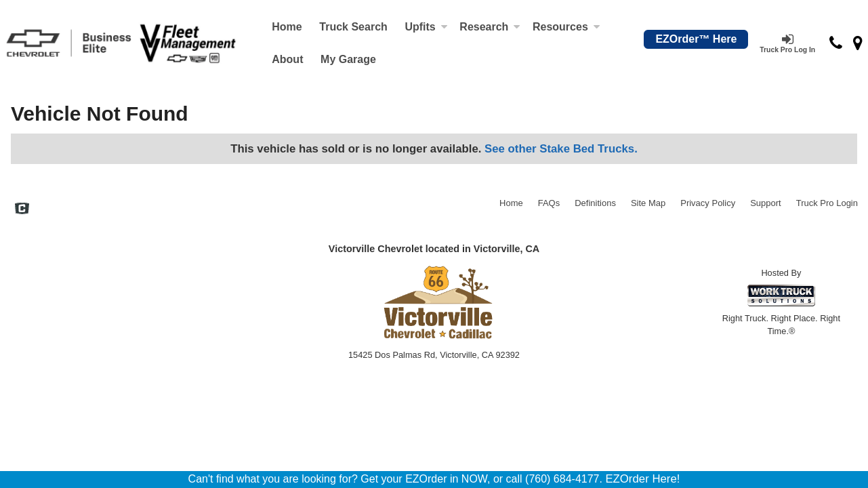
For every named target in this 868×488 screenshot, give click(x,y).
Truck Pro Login (827, 203)
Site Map (648, 203)
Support (766, 203)
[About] (287, 60)
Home (287, 27)
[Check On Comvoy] (22, 210)
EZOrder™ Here (696, 39)
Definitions (595, 203)
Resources (566, 27)
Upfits (426, 27)
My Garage (348, 59)
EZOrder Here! (642, 479)
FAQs (549, 203)
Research (490, 27)
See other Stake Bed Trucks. (561, 149)
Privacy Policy (708, 203)
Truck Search (353, 27)
